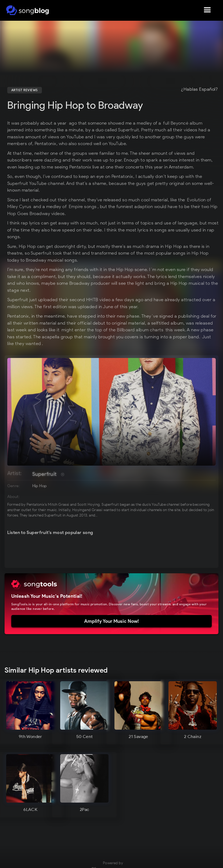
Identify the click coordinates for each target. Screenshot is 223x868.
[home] (28, 10)
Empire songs (83, 206)
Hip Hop (40, 486)
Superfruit (44, 474)
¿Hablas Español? (199, 89)
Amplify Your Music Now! (112, 621)
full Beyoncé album (183, 123)
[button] (207, 10)
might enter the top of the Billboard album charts (113, 330)
